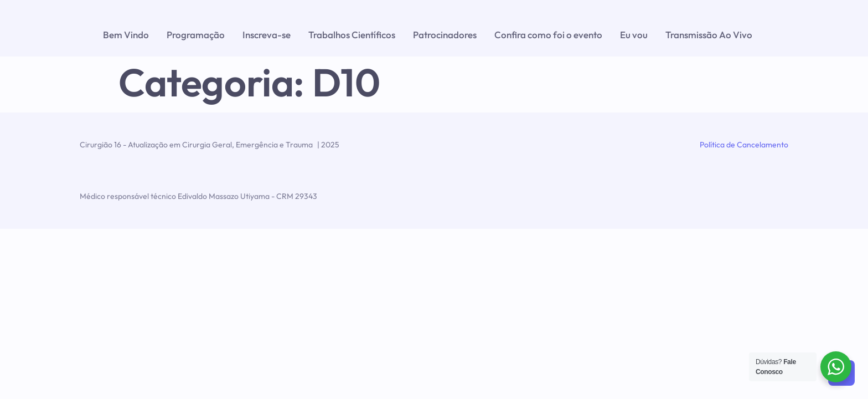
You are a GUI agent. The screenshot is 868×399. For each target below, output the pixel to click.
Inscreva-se (267, 35)
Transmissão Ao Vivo (709, 35)
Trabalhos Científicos (352, 35)
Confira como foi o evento (548, 35)
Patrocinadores (445, 35)
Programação (196, 35)
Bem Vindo (126, 35)
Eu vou (634, 35)
